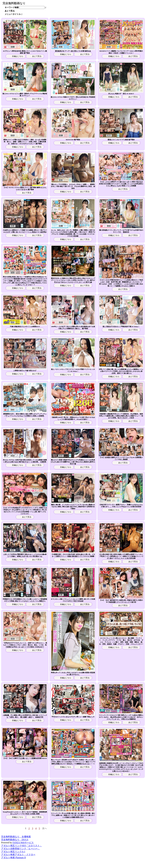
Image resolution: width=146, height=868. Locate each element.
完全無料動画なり (14, 3)
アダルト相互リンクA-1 (13, 852)
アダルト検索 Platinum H (13, 858)
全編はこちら (17, 56)
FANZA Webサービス (23, 843)
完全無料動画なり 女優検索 (16, 837)
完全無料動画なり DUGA (15, 840)
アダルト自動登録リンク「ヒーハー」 (21, 849)
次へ (44, 828)
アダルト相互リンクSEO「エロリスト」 (22, 846)
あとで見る (10, 11)
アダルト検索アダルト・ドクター (18, 855)
